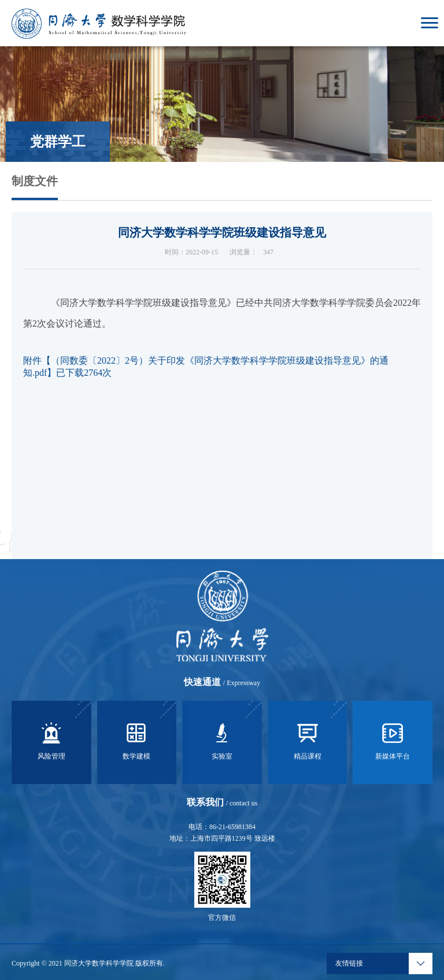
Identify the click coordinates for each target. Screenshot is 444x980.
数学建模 (136, 739)
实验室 (222, 739)
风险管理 (51, 739)
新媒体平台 (393, 739)
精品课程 (308, 739)
